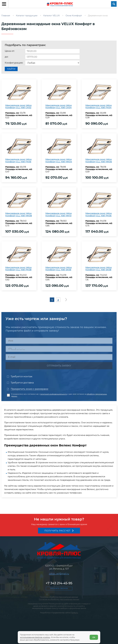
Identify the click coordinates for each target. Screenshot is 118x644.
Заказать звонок (59, 588)
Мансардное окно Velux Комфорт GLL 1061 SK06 (59, 269)
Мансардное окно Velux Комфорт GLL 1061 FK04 (99, 106)
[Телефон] (59, 349)
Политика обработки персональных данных (59, 597)
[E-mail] (59, 357)
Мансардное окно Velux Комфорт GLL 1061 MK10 (59, 214)
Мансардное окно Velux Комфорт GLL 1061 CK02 (18, 106)
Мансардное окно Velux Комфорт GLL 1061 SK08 (99, 269)
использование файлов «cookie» (35, 637)
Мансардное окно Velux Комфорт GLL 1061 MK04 (59, 160)
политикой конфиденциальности (54, 394)
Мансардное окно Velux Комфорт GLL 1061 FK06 (18, 160)
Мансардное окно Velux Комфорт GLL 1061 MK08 (19, 214)
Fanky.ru (74, 613)
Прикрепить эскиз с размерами (29, 389)
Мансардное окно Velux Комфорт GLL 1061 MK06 (99, 160)
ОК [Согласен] (94, 637)
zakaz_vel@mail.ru (59, 574)
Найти (11, 69)
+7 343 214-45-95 (59, 583)
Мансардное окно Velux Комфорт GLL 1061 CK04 (59, 106)
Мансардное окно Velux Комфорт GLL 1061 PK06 (99, 214)
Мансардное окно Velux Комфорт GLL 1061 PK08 (18, 269)
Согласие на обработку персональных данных (59, 599)
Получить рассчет (58, 531)
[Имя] (59, 341)
